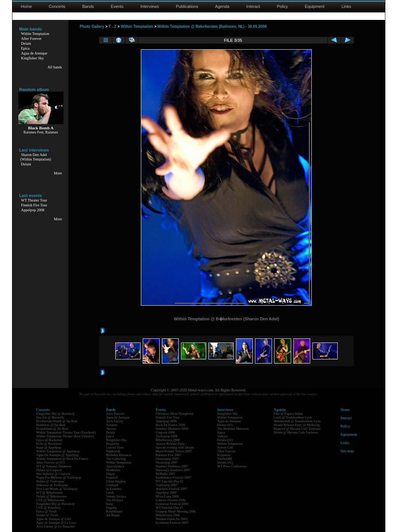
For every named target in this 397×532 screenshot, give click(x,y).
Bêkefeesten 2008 (168, 440)
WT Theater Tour (34, 200)
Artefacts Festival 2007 (172, 489)
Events (117, 6)
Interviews (150, 6)
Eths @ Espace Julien (288, 414)
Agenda (222, 6)
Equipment (315, 6)
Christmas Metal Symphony (175, 414)
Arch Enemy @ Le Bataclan (56, 526)
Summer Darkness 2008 (172, 429)
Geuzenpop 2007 (167, 459)
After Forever (31, 39)
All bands (55, 67)
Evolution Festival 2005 (172, 523)
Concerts (57, 6)
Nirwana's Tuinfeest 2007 (173, 470)
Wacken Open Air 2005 (172, 519)
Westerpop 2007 (167, 462)
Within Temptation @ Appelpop (58, 451)
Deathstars (113, 470)
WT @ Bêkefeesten (50, 493)
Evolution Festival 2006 (172, 504)
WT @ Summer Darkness (54, 466)
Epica (25, 48)
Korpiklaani (114, 511)
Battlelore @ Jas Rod (51, 425)
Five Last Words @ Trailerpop (57, 489)
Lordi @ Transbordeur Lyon (293, 417)
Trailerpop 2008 (167, 436)
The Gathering (116, 459)
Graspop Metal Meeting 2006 (176, 511)
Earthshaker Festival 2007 (174, 477)
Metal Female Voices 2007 (174, 451)
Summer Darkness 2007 (172, 466)
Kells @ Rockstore (49, 444)
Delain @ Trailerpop (50, 481)
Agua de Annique (34, 53)
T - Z (112, 27)
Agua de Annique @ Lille (54, 519)
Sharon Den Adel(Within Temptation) (36, 157)
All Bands (113, 515)
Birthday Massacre (119, 455)
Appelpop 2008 (33, 210)
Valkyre (223, 436)
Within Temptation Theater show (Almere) (65, 436)
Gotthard (112, 485)
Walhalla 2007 (166, 474)
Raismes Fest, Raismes (41, 132)
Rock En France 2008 (171, 425)
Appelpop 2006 (166, 493)
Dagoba (112, 508)
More (58, 173)
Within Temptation (35, 34)
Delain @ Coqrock (49, 470)
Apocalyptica (115, 466)
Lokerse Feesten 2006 (171, 500)
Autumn (112, 425)
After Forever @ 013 (51, 462)
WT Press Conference (232, 466)
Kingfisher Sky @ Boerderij (56, 414)
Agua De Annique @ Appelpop (58, 455)
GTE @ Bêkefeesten (50, 500)
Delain (26, 43)
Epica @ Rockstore (50, 440)
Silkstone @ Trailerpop (52, 485)
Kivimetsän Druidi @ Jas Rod (57, 421)
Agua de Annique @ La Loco (56, 523)
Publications (187, 6)
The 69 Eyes (115, 500)
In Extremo (114, 489)
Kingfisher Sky (32, 58)
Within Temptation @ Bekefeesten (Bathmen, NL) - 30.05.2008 (212, 27)
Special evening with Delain (175, 447)
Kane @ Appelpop (49, 447)
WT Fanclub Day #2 (170, 481)
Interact (253, 6)
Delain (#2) (225, 440)
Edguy (111, 474)
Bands (88, 6)
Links (346, 6)
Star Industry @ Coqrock (54, 474)
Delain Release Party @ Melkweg (297, 425)
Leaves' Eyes (115, 447)
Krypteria (113, 444)
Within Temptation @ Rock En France (62, 459)
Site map (347, 451)
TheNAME (225, 459)
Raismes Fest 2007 (169, 455)
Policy (282, 6)
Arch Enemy (115, 421)
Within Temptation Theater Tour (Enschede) (66, 432)
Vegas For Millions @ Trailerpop (59, 477)
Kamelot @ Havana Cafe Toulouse (297, 429)
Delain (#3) (225, 425)
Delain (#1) (225, 462)
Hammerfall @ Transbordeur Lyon (297, 421)
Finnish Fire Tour (34, 205)
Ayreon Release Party (171, 444)
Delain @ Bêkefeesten (52, 496)
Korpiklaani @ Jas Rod (52, 429)
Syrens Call (225, 447)
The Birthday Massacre (233, 429)
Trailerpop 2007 (167, 485)
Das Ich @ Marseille (51, 417)
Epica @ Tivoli (47, 511)
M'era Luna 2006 (168, 496)
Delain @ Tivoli (47, 515)
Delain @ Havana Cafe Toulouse (296, 432)
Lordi (110, 493)
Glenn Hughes (116, 481)
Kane (110, 504)
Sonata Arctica (116, 496)
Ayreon (111, 429)
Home (26, 6)
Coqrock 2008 (165, 432)
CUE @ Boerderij (49, 508)
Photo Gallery (92, 27)
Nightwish (113, 451)
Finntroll (112, 477)
